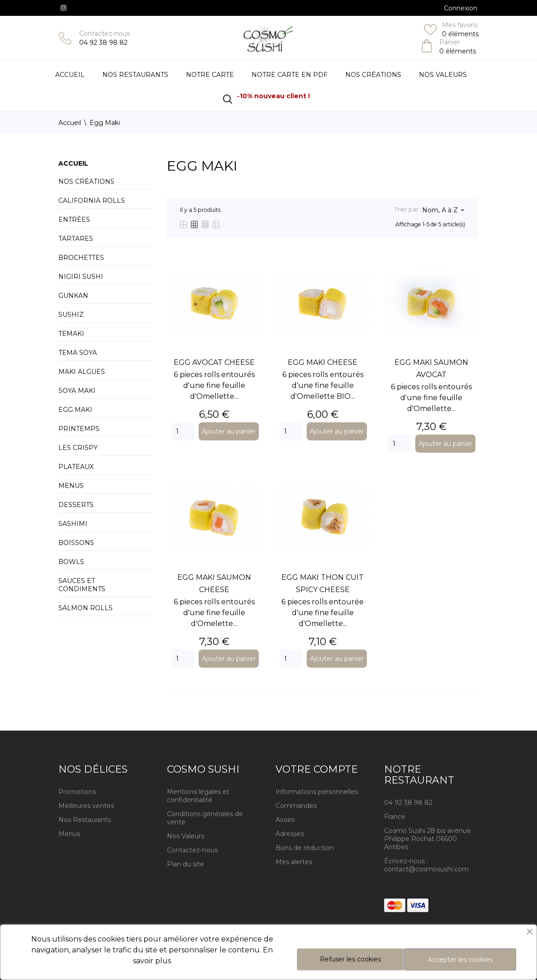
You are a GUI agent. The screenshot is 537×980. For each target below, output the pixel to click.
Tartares (76, 239)
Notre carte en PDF (290, 75)
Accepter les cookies (460, 960)
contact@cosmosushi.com (426, 869)
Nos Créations (373, 75)
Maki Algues (82, 372)
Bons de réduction (305, 848)
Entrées (74, 220)
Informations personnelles (317, 792)
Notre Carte (210, 75)
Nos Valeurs (443, 75)
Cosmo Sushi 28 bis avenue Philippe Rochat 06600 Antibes (428, 839)
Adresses (290, 834)
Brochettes (81, 258)
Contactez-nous (105, 33)
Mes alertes (294, 862)
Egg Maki (75, 410)
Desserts (76, 505)
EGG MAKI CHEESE (323, 362)
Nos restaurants (135, 75)
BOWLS (71, 562)
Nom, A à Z (443, 210)
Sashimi (73, 524)
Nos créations (86, 182)
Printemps (79, 429)
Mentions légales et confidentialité (198, 796)
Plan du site (185, 864)
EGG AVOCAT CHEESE (214, 362)
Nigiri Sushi (81, 277)
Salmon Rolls (86, 608)
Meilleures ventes (86, 806)
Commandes (296, 806)
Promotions (77, 792)
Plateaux (76, 467)
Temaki (71, 334)
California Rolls (92, 201)
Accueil (70, 75)
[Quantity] (183, 431)
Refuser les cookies (350, 959)
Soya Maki (77, 391)
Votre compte (317, 769)
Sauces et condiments (82, 585)
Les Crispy (78, 448)
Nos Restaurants (85, 820)
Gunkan (73, 296)
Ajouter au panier (229, 431)
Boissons (76, 543)
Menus (71, 486)
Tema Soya (78, 353)
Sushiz (71, 315)
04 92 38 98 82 (103, 43)
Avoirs (285, 820)
